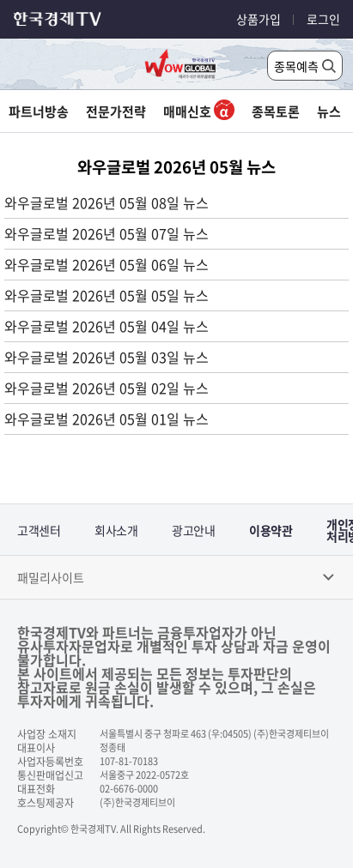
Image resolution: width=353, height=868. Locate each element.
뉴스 (329, 112)
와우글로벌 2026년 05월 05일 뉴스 (107, 295)
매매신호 (199, 112)
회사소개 (116, 530)
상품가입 (259, 19)
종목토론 (276, 112)
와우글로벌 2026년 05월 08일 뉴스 (107, 202)
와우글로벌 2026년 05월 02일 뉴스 (107, 388)
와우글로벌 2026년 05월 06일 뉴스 (107, 264)
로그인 (323, 19)
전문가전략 (116, 112)
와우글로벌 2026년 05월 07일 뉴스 (107, 233)
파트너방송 (39, 112)
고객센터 (39, 530)
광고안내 (193, 530)
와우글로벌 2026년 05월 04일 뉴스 (107, 326)
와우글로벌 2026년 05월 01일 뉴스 (107, 419)
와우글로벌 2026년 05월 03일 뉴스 (107, 357)
